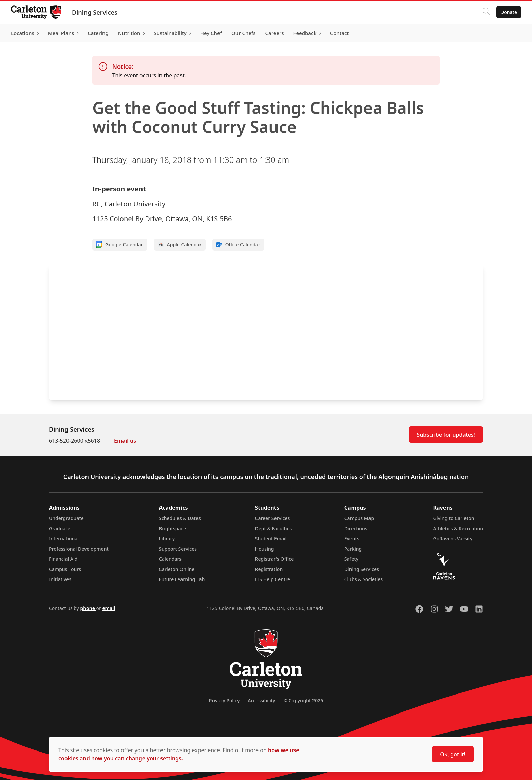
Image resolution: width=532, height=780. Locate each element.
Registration (269, 569)
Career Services (273, 518)
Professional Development (79, 549)
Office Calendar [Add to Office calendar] (238, 245)
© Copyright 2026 (303, 700)
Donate (509, 12)
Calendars (170, 559)
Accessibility (261, 700)
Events (352, 539)
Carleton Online (177, 569)
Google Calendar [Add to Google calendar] (119, 245)
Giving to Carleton (454, 518)
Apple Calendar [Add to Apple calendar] (179, 245)
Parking (353, 549)
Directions (356, 528)
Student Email (271, 539)
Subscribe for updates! (446, 435)
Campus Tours (65, 569)
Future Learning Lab (182, 579)
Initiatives (60, 579)
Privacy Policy (224, 700)
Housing (265, 549)
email (109, 608)
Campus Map (359, 518)
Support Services (178, 549)
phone (88, 608)
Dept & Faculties (274, 528)
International (64, 539)
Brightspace (172, 528)
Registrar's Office (275, 559)
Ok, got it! (453, 754)
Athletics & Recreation (458, 528)
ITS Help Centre (273, 579)
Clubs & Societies (364, 579)
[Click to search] (486, 12)
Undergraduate (66, 518)
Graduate (60, 528)
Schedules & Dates (180, 518)
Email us (125, 441)
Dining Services (95, 12)
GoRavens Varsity (453, 539)
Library (167, 539)
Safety (351, 559)
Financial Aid (63, 559)
